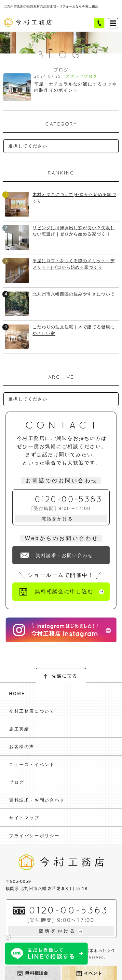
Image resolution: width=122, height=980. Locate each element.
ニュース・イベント (32, 765)
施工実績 (19, 729)
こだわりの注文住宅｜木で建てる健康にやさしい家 (74, 330)
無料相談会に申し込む (64, 591)
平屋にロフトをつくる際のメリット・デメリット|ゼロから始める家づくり (74, 264)
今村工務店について (32, 711)
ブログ (17, 782)
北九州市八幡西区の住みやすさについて (76, 294)
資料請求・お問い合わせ (64, 555)
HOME (17, 694)
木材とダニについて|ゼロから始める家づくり (74, 198)
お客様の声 (22, 747)
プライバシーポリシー (34, 836)
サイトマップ (24, 818)
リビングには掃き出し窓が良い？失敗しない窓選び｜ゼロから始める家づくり (74, 231)
